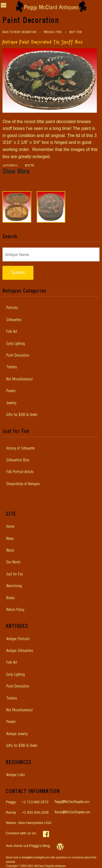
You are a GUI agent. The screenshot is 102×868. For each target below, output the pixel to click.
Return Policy (15, 610)
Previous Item (52, 32)
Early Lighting (16, 344)
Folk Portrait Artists (20, 472)
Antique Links (16, 775)
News (10, 539)
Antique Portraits (18, 639)
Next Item (75, 32)
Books (11, 598)
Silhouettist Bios (18, 460)
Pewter (11, 391)
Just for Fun (15, 574)
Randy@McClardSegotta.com (72, 812)
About (10, 550)
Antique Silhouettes (20, 651)
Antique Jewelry (17, 734)
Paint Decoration (18, 356)
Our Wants (13, 562)
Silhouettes (14, 320)
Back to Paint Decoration (19, 32)
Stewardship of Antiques (23, 484)
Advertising (14, 586)
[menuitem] (51, 308)
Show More (16, 172)
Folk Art (12, 332)
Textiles (12, 367)
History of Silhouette (21, 448)
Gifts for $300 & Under (22, 415)
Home (10, 527)
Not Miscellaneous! (19, 379)
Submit (18, 273)
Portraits (12, 308)
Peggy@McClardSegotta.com (72, 802)
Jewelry (11, 403)
